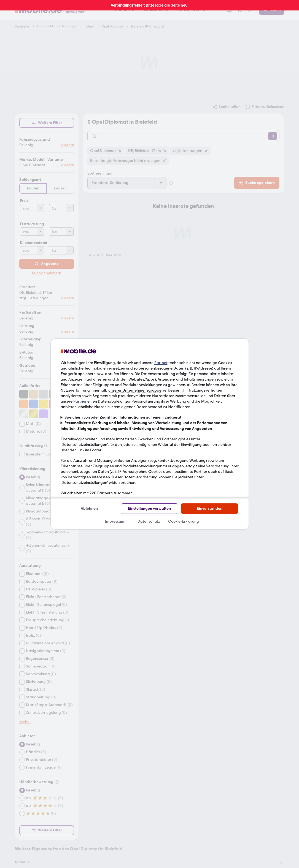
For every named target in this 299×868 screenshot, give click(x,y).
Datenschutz (149, 521)
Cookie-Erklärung (184, 521)
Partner (161, 363)
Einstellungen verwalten (149, 508)
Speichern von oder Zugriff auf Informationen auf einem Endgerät (123, 417)
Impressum (115, 521)
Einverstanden (210, 508)
